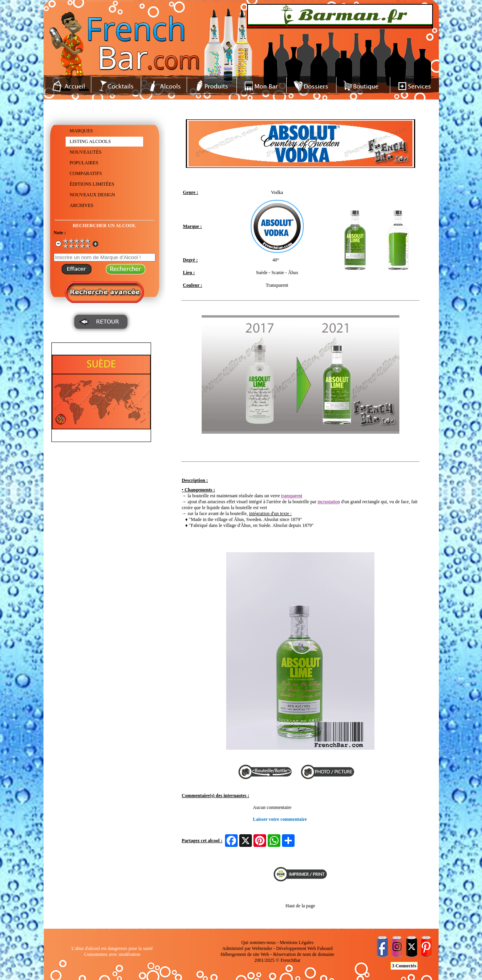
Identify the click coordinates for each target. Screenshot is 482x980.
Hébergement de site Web (245, 954)
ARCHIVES (81, 205)
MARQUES (81, 131)
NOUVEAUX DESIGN (92, 195)
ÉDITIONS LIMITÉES (92, 184)
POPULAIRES (84, 163)
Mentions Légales (297, 942)
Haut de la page (300, 906)
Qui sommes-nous (258, 942)
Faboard (325, 948)
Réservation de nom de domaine (304, 954)
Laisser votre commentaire (280, 819)
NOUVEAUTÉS (86, 152)
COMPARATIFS (86, 173)
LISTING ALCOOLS (90, 141)
